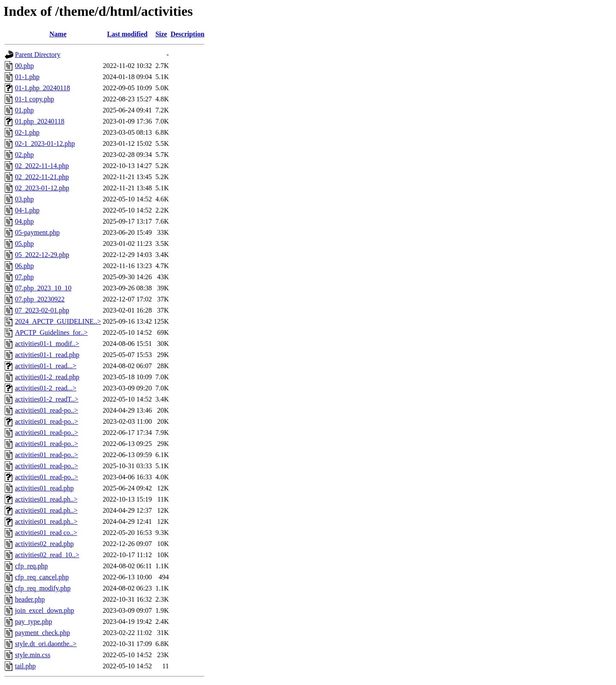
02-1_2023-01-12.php (45, 143)
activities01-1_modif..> (47, 344)
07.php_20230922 (40, 299)
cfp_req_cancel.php (42, 577)
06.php (24, 266)
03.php (24, 199)
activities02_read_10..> (47, 555)
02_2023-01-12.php (42, 188)
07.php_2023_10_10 (43, 288)
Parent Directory (38, 55)
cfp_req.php (31, 566)
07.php (24, 277)
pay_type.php (34, 622)
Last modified (127, 34)
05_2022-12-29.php (42, 255)
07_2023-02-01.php (42, 310)
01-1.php (27, 77)
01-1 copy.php (34, 99)
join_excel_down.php (44, 610)
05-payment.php (37, 232)
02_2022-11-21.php (42, 177)
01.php (24, 110)
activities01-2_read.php (47, 377)
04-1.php (27, 210)
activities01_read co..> (46, 533)
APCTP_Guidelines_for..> (51, 332)
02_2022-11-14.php (42, 166)
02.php (24, 155)
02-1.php (27, 132)
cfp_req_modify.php (43, 588)
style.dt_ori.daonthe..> (46, 644)
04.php (24, 221)
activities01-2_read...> (46, 388)
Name (58, 34)
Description (188, 34)
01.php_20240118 (40, 121)
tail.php (25, 666)
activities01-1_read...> (46, 366)
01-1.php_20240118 (43, 88)
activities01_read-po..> (47, 410)
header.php (30, 599)
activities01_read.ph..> (46, 499)
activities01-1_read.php (47, 355)
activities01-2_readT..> (47, 399)
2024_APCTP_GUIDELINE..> (58, 321)
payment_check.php (42, 633)
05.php (24, 244)
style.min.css (33, 655)
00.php (24, 66)
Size (161, 34)
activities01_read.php (44, 488)
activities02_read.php (44, 544)
